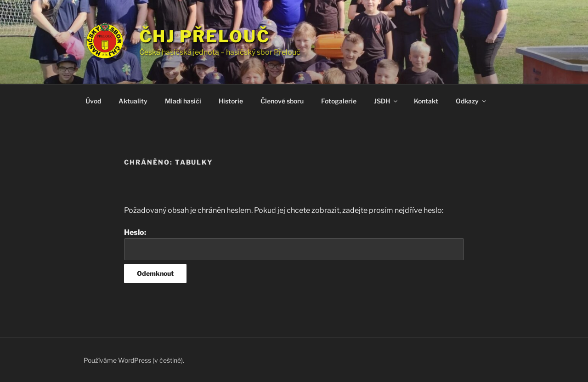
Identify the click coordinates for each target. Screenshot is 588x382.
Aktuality (133, 101)
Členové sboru (282, 101)
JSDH (386, 101)
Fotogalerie (339, 101)
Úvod (93, 101)
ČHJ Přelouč (205, 36)
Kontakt (426, 101)
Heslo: (294, 244)
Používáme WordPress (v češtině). (134, 360)
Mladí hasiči (183, 101)
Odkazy (472, 101)
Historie (231, 101)
